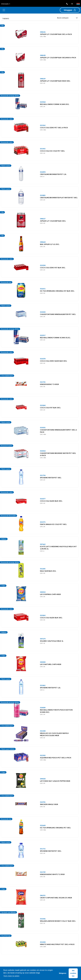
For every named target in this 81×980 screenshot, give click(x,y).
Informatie (6, 4)
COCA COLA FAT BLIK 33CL (50, 408)
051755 (43, 849)
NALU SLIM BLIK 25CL (48, 571)
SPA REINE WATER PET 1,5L (50, 688)
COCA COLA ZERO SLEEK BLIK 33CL (53, 361)
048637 (43, 219)
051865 (43, 685)
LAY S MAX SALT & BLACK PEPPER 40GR (55, 781)
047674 (43, 639)
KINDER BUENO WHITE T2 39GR (52, 874)
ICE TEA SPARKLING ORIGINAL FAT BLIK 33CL (57, 291)
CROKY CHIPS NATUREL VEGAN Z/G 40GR (56, 898)
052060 (43, 405)
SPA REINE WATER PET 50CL (51, 478)
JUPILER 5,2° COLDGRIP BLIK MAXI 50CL (55, 81)
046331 (43, 895)
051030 (43, 942)
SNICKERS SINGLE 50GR (49, 804)
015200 (43, 731)
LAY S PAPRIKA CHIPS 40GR (50, 594)
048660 (43, 242)
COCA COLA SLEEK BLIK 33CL (51, 501)
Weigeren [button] (63, 973)
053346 (43, 919)
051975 (43, 522)
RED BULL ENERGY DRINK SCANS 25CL (55, 104)
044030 (43, 779)
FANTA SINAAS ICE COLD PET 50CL (53, 524)
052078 (43, 359)
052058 (43, 265)
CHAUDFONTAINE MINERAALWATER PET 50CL (58, 314)
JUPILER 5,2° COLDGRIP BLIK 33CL (53, 221)
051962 (43, 125)
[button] (70, 10)
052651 (43, 289)
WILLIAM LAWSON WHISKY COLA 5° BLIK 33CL (58, 921)
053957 (43, 335)
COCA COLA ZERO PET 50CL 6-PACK (54, 128)
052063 (43, 615)
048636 (43, 32)
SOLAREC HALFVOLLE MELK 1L (52, 641)
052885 (43, 195)
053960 (43, 102)
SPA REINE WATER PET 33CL (51, 851)
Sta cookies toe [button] (73, 973)
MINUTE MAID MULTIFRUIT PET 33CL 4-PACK (57, 944)
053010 (43, 451)
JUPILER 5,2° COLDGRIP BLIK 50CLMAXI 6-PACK (58, 58)
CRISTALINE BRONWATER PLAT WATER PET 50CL (59, 198)
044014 (43, 592)
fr (72, 4)
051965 (43, 149)
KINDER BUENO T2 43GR (49, 384)
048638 (43, 55)
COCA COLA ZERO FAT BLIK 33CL (53, 268)
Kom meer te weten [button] (11, 976)
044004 (43, 662)
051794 (43, 475)
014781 (43, 802)
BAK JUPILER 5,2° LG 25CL (50, 244)
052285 (43, 569)
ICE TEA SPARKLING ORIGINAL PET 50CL (55, 828)
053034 (43, 312)
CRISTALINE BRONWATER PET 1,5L (53, 174)
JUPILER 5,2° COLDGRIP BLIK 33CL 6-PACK (56, 34)
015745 (43, 382)
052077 (43, 499)
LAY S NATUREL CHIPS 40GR (51, 664)
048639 (43, 79)
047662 (43, 544)
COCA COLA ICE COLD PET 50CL (52, 151)
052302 (43, 755)
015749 (43, 872)
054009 (43, 708)
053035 (43, 428)
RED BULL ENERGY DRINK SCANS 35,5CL (55, 338)
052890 (43, 172)
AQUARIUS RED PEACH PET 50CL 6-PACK (56, 758)
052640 (43, 825)
